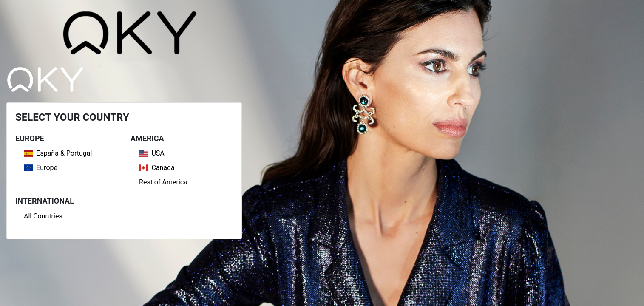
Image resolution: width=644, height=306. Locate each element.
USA (152, 153)
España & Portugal (58, 153)
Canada (157, 168)
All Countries (43, 216)
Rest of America (163, 182)
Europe (41, 168)
